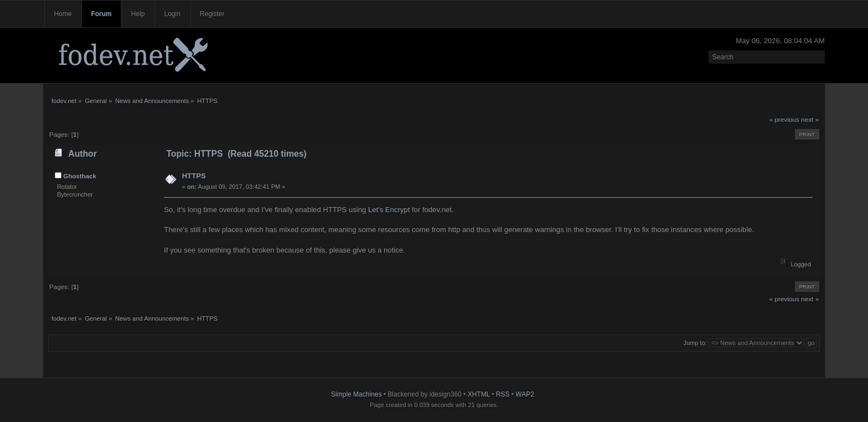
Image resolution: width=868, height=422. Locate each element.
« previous (784, 120)
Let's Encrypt (389, 210)
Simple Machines (356, 394)
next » (810, 120)
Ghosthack (80, 176)
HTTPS (194, 176)
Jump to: (695, 343)
